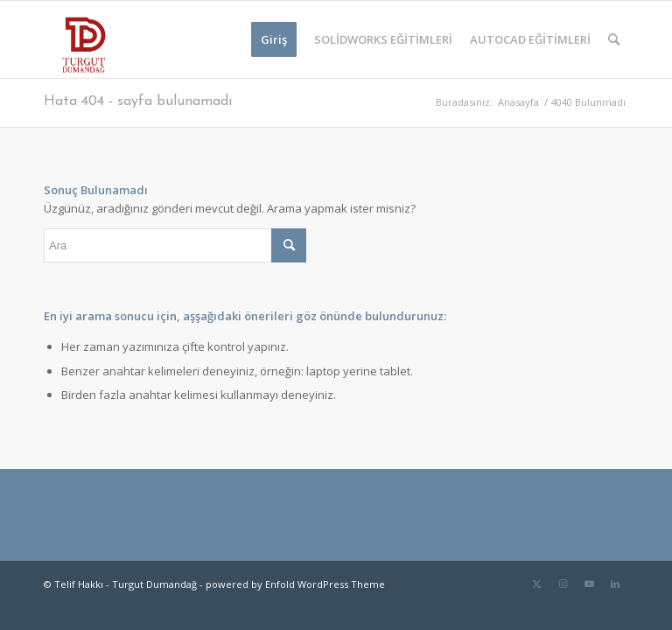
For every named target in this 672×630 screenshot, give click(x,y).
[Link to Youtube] (589, 584)
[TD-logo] (82, 39)
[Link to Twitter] (536, 584)
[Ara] (614, 39)
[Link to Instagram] (563, 584)
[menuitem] (274, 39)
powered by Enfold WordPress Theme (295, 584)
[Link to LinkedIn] (615, 584)
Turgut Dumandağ (154, 584)
